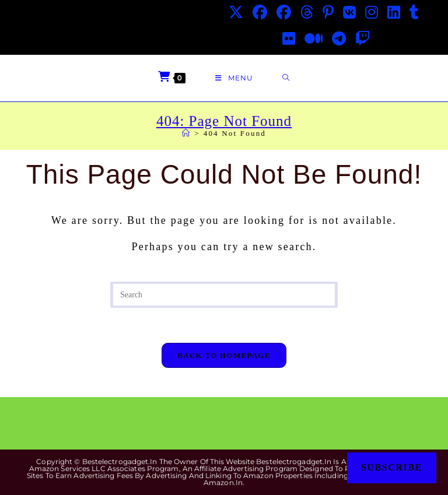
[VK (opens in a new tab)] (349, 13)
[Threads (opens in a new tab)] (307, 13)
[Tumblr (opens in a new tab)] (414, 13)
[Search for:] (286, 78)
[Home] (186, 133)
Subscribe (392, 467)
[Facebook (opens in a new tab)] (260, 13)
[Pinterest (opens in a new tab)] (328, 13)
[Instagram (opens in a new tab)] (372, 13)
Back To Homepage (224, 355)
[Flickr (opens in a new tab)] (289, 39)
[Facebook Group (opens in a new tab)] (284, 13)
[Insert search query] (224, 295)
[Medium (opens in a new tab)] (314, 39)
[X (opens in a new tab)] (236, 13)
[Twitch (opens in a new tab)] (363, 39)
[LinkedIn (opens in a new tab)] (394, 13)
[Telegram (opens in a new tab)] (339, 39)
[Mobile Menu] (234, 78)
